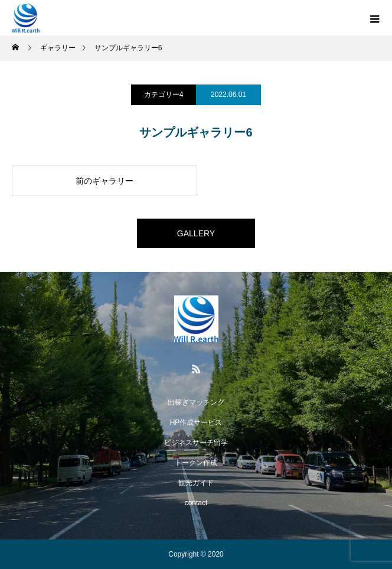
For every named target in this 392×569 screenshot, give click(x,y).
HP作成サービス (196, 422)
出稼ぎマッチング (196, 402)
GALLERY (196, 233)
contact (196, 503)
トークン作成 (196, 463)
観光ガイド (196, 483)
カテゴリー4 (164, 95)
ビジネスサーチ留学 (196, 443)
